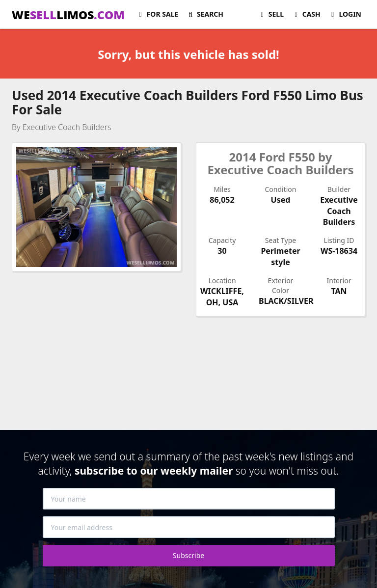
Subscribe (188, 555)
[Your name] (189, 499)
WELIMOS (68, 15)
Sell (271, 14)
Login (345, 14)
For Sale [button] (157, 14)
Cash (306, 14)
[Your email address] (189, 527)
